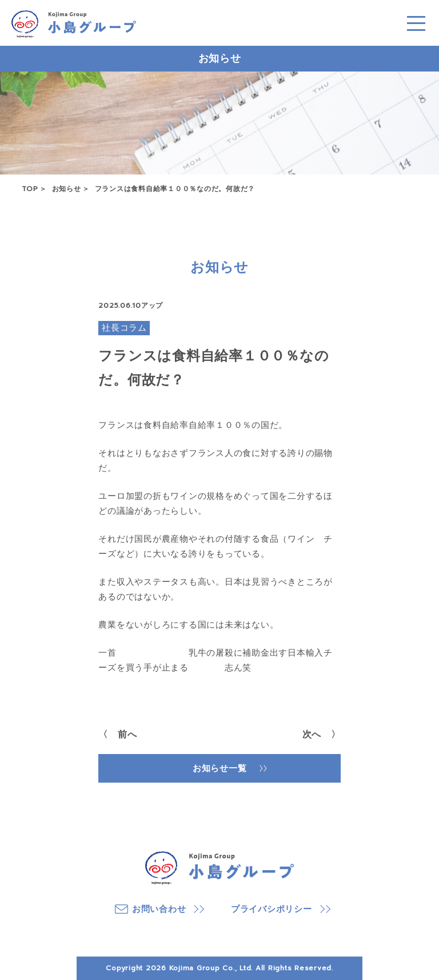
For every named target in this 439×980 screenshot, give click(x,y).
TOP (30, 189)
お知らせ (67, 189)
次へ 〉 (322, 735)
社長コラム (124, 328)
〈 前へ (117, 735)
